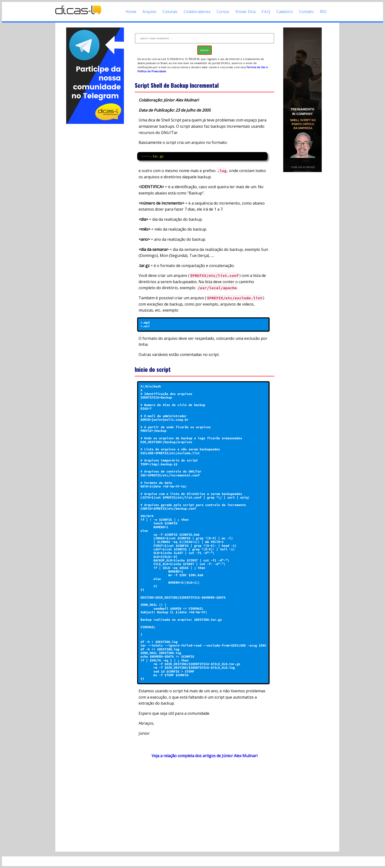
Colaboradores (197, 12)
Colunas (170, 12)
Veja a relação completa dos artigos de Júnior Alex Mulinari (205, 756)
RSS (323, 12)
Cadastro (285, 12)
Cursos (223, 12)
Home (131, 12)
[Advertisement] (95, 197)
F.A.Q (266, 12)
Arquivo (149, 12)
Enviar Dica (246, 12)
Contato (306, 12)
